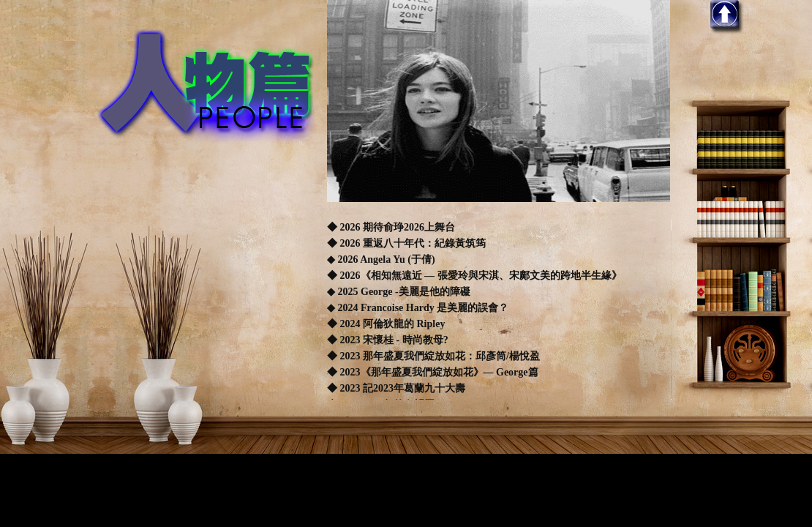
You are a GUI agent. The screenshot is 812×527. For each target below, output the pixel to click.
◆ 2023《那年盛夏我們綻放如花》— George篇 (433, 372)
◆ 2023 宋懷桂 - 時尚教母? (388, 340)
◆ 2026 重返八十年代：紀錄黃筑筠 (408, 243)
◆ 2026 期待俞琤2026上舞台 (391, 227)
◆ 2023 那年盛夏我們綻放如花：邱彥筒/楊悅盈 (433, 356)
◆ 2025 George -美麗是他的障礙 (399, 292)
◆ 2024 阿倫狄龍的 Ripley (386, 324)
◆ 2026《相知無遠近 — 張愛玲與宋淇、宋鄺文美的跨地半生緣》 (474, 276)
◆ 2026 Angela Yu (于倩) (382, 259)
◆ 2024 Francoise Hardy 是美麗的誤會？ (418, 308)
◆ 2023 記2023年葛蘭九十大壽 (396, 388)
